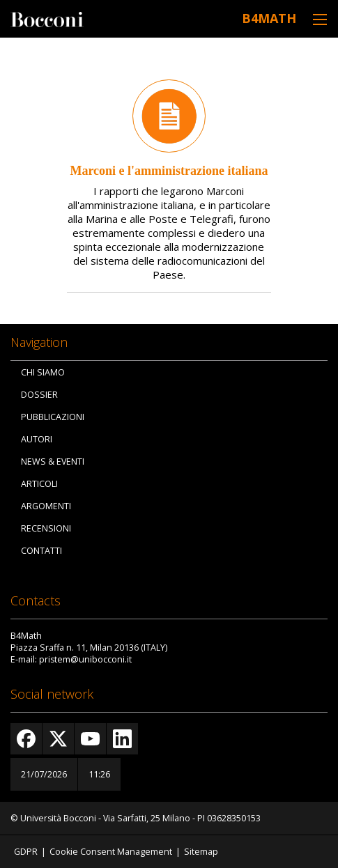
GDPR (26, 852)
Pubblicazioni (53, 417)
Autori (37, 439)
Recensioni (46, 528)
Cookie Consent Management (111, 852)
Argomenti (46, 506)
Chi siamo (43, 372)
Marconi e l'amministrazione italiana (169, 171)
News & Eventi (53, 462)
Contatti (41, 551)
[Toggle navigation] (320, 19)
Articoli (39, 484)
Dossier (39, 395)
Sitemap (201, 852)
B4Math (269, 18)
